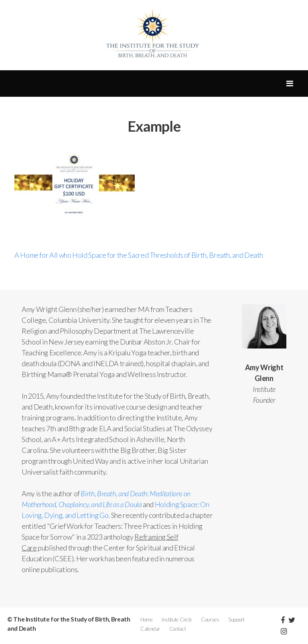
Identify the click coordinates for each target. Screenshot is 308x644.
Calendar (150, 629)
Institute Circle (177, 620)
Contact (177, 629)
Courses (210, 620)
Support (236, 620)
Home (147, 620)
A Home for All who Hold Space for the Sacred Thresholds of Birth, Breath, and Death (139, 255)
